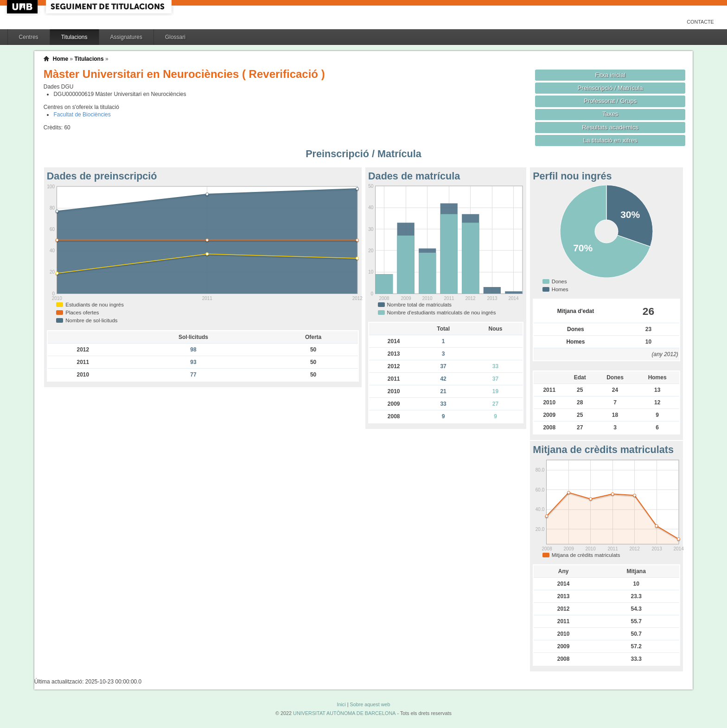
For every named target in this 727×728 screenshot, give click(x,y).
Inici (341, 704)
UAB (23, 7)
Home (61, 59)
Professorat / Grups (610, 101)
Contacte (700, 22)
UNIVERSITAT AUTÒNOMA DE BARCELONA (344, 713)
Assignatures (126, 37)
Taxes (610, 114)
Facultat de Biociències (82, 115)
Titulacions (74, 37)
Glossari (175, 37)
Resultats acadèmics (610, 127)
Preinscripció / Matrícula (610, 88)
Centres (29, 37)
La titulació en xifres (610, 140)
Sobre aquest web (370, 704)
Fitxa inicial (610, 75)
